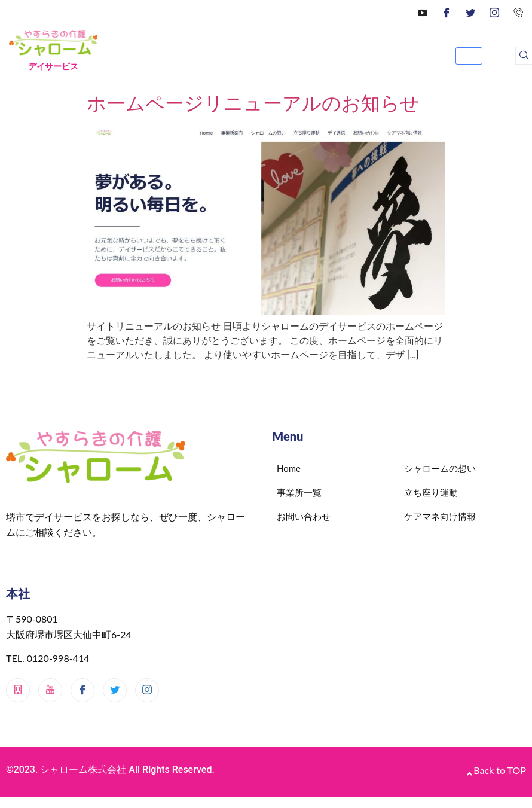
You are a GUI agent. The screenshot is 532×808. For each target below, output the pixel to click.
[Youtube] (50, 690)
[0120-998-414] (518, 12)
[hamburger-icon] (469, 56)
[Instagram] (494, 12)
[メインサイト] (18, 690)
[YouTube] (423, 12)
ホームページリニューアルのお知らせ (253, 103)
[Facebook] (447, 12)
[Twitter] (470, 12)
